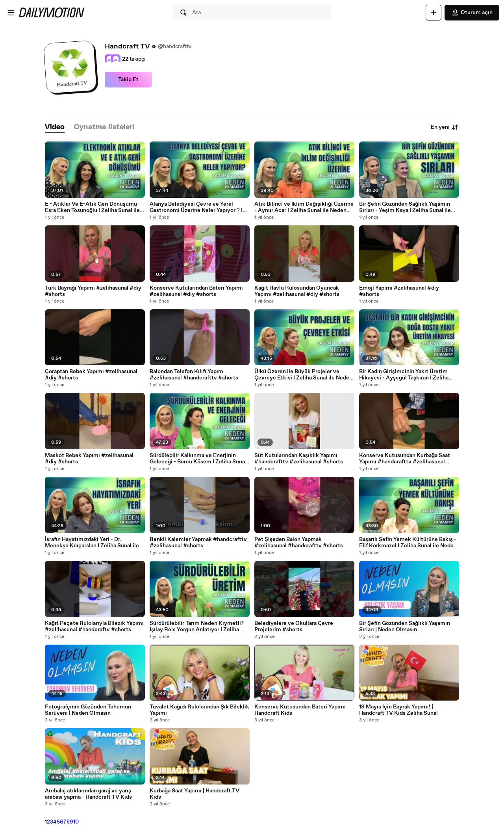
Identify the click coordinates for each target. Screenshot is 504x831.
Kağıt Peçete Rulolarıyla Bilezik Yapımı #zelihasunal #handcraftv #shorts (94, 627)
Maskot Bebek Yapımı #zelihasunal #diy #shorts (89, 459)
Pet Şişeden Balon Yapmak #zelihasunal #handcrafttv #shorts (299, 543)
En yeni (445, 127)
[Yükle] (434, 13)
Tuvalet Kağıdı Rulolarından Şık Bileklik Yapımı (199, 710)
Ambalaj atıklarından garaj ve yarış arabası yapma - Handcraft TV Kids (88, 794)
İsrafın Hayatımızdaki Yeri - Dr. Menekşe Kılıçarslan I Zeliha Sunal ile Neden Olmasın (92, 543)
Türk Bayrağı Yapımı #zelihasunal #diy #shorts (93, 291)
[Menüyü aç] (11, 13)
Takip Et (128, 80)
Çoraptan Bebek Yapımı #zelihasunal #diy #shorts (91, 375)
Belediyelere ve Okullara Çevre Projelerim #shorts (294, 627)
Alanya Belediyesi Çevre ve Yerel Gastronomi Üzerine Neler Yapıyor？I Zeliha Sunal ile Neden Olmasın (196, 207)
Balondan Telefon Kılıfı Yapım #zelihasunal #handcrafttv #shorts (194, 375)
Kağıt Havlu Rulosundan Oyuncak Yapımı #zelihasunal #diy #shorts (297, 291)
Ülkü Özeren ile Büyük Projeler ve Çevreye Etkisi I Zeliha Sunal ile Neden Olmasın (303, 375)
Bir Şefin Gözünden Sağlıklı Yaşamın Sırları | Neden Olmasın (405, 627)
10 (76, 822)
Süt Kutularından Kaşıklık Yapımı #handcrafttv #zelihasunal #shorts (299, 459)
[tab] (55, 127)
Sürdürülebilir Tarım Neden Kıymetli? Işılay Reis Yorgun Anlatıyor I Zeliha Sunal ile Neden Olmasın (197, 627)
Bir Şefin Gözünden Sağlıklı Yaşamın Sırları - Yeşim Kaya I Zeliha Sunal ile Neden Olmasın (405, 207)
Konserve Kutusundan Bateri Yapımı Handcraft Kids (300, 710)
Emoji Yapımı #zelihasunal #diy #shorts (399, 291)
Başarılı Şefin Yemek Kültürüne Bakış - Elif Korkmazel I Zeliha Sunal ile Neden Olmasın (408, 543)
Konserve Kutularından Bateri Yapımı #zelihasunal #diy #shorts (196, 291)
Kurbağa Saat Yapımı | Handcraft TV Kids (195, 794)
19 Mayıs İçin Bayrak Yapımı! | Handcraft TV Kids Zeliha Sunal (398, 710)
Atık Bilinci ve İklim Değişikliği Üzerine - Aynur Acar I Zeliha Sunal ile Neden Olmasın (304, 207)
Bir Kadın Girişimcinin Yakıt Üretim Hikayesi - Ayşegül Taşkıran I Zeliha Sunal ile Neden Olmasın (404, 375)
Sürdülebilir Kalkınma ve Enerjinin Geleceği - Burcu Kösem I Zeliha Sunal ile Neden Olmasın (198, 459)
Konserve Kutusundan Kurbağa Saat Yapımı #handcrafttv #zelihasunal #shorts (405, 459)
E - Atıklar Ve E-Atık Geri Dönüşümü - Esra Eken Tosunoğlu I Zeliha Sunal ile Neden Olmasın (93, 207)
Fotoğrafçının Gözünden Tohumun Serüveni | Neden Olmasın (88, 710)
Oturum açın (472, 13)
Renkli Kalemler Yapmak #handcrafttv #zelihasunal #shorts (198, 543)
